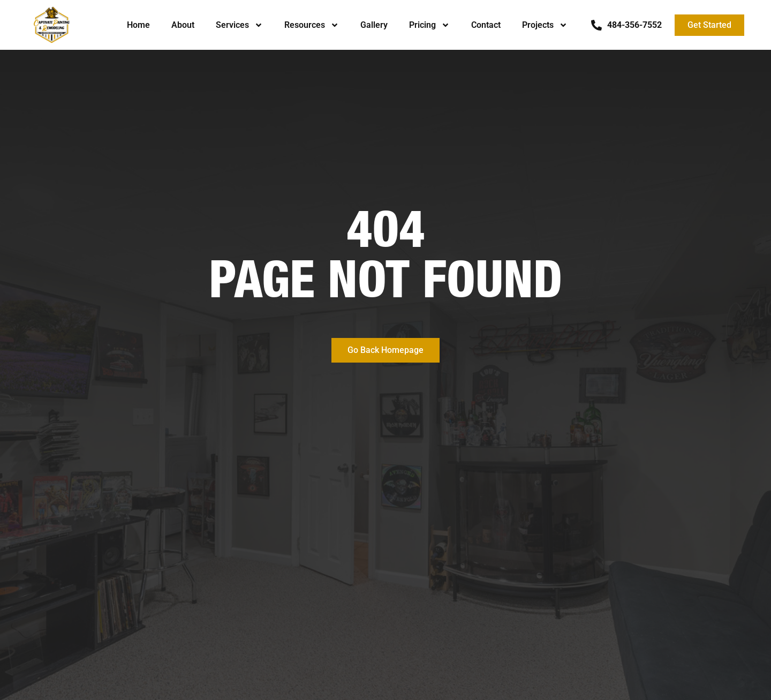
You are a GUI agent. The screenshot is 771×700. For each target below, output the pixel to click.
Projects (545, 25)
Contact (486, 25)
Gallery (374, 25)
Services (239, 25)
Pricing (429, 25)
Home (138, 25)
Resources (312, 25)
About (183, 25)
